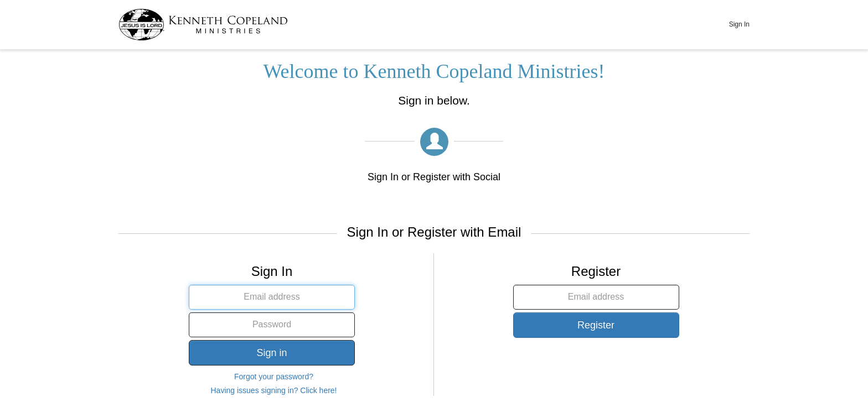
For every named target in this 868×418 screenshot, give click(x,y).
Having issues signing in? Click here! (274, 390)
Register (596, 325)
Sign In (739, 24)
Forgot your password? (274, 377)
